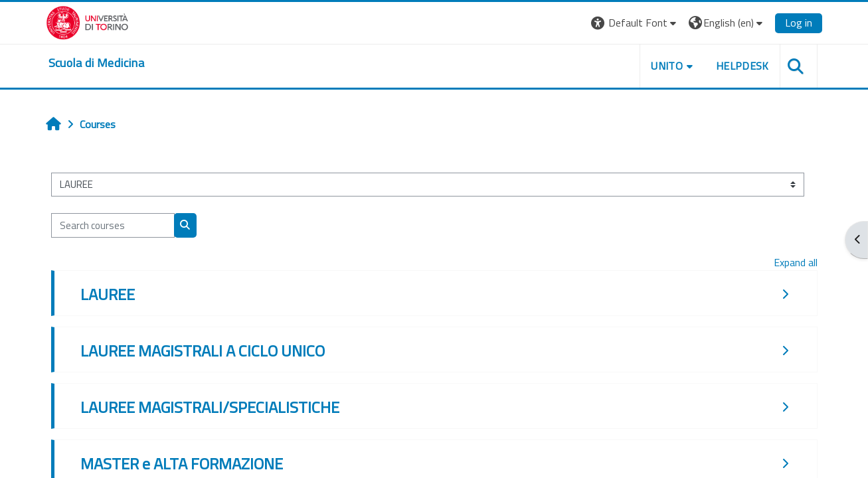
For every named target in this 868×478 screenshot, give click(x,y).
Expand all (796, 262)
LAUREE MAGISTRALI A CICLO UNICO (203, 351)
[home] (96, 63)
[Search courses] (113, 225)
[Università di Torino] (87, 21)
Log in (799, 23)
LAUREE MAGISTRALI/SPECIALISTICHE (210, 407)
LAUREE (108, 294)
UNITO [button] (667, 66)
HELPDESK (742, 66)
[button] (635, 23)
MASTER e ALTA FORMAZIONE (182, 463)
